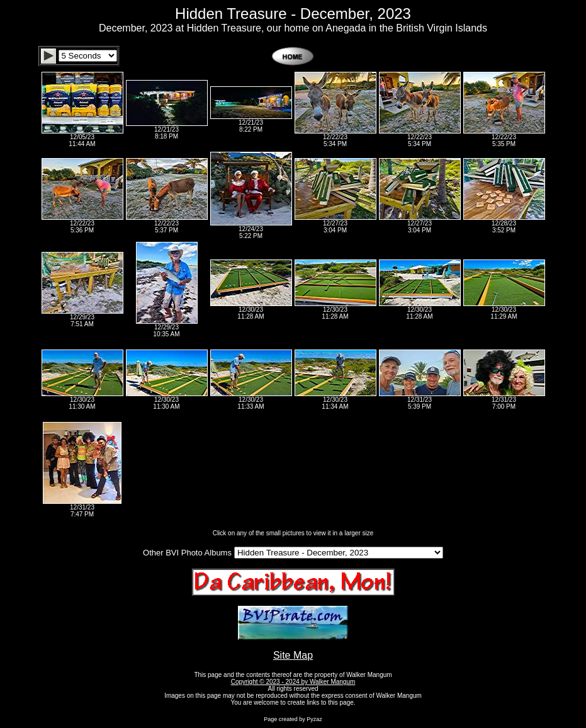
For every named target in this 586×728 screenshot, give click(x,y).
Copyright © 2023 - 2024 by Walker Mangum (293, 682)
